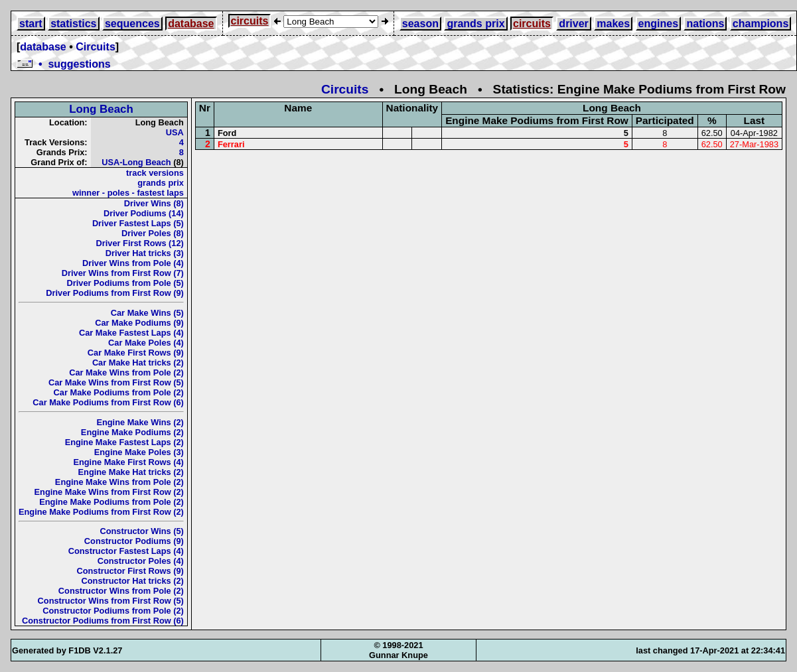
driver (573, 24)
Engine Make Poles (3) (139, 452)
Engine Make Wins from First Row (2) (109, 492)
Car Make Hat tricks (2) (138, 363)
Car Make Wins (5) (147, 313)
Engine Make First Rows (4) (128, 462)
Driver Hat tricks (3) (145, 253)
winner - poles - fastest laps (128, 193)
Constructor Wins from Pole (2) (121, 591)
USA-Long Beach (136, 162)
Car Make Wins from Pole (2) (126, 372)
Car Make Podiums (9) (139, 323)
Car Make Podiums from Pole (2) (119, 392)
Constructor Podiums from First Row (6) (103, 621)
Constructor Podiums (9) (134, 541)
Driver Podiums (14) (144, 213)
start (31, 24)
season (420, 24)
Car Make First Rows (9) (136, 353)
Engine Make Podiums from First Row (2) (101, 512)
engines (658, 24)
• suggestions (64, 64)
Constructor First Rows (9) (130, 571)
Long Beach (101, 109)
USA (175, 132)
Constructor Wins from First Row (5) (111, 601)
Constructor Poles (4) (141, 561)
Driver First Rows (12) (140, 243)
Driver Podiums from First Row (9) (115, 293)
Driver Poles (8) (153, 233)
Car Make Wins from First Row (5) (116, 382)
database (191, 24)
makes (613, 24)
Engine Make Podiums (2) (132, 432)
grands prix (475, 24)
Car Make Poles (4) (146, 343)
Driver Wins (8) (154, 203)
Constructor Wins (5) (141, 531)
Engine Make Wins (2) (140, 422)
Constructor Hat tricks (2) (133, 581)
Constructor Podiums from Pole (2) (113, 611)
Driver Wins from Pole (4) (133, 263)
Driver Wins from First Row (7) (123, 273)
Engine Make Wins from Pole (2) (119, 482)
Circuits (96, 47)
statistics (73, 24)
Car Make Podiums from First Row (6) (108, 402)
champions (761, 24)
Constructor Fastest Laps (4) (126, 551)
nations (705, 24)
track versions (155, 173)
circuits (250, 21)
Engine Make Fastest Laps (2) (124, 442)
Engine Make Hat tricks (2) (131, 472)
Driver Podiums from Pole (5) (125, 283)
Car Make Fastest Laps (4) (131, 333)
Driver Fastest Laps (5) (138, 223)
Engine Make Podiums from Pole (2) (111, 502)
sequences (132, 24)
